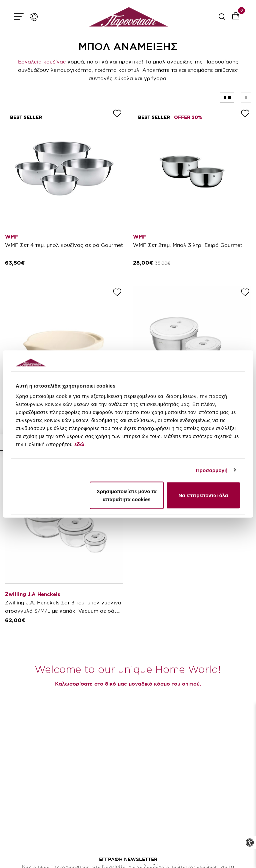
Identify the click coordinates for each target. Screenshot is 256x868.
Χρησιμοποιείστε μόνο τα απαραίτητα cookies (127, 495)
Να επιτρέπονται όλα (203, 495)
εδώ (79, 444)
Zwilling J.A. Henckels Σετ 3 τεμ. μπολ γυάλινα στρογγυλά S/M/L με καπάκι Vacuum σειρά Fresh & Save (63, 611)
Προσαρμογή (212, 470)
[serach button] (222, 19)
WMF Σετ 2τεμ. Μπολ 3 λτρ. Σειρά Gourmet (188, 245)
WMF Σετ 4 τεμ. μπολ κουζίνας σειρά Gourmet (64, 245)
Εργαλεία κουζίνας (42, 62)
